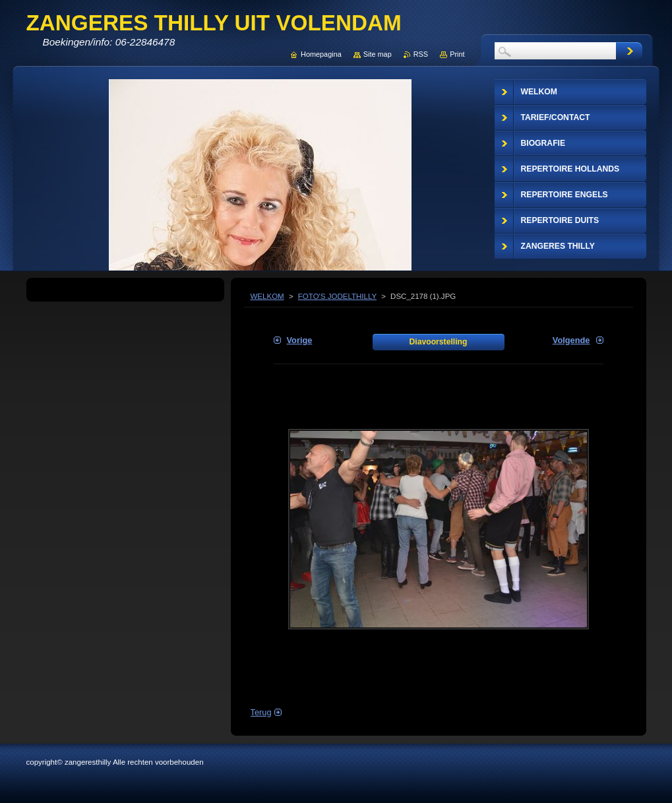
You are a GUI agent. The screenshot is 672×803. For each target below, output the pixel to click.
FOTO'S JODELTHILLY (337, 296)
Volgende (571, 340)
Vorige (300, 340)
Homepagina (321, 54)
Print (457, 54)
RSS (421, 54)
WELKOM (267, 296)
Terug (261, 712)
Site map (378, 54)
